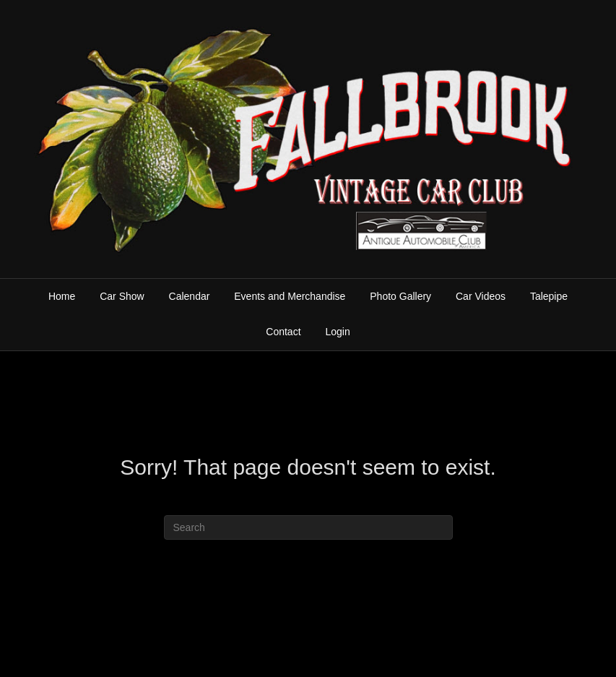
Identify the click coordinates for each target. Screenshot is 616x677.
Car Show (122, 296)
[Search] (308, 527)
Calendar (190, 296)
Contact (283, 332)
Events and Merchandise (290, 296)
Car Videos (481, 296)
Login (337, 332)
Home (62, 296)
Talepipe (549, 296)
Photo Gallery (400, 296)
